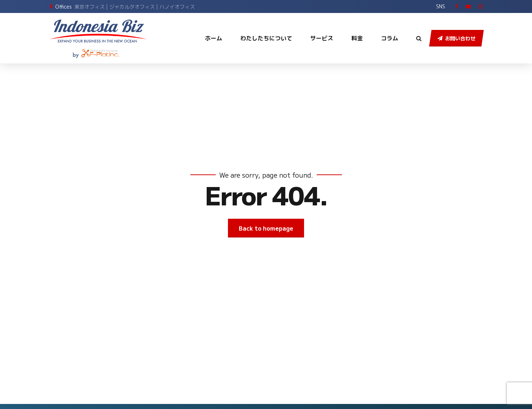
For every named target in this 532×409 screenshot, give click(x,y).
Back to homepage (266, 228)
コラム (390, 38)
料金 (357, 38)
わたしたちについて (266, 38)
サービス (322, 38)
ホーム (214, 38)
